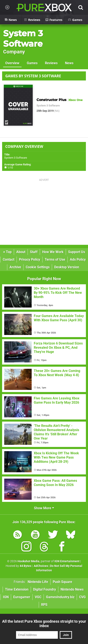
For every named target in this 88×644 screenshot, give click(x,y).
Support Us (77, 252)
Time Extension (17, 589)
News (69, 63)
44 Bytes (25, 566)
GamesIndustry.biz (60, 597)
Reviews (51, 63)
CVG (82, 597)
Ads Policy (78, 259)
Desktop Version (67, 267)
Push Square (62, 582)
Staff (34, 252)
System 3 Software (23, 38)
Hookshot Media (28, 561)
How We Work (53, 252)
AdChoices (41, 566)
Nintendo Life (38, 582)
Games (32, 63)
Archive (15, 267)
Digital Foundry (45, 589)
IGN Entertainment (67, 561)
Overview (12, 63)
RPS (44, 605)
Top (7, 252)
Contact (9, 259)
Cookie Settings (38, 267)
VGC (38, 597)
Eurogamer (22, 597)
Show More (44, 508)
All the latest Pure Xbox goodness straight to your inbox (44, 624)
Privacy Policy (30, 259)
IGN (6, 597)
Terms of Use (55, 259)
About (21, 252)
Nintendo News (72, 589)
